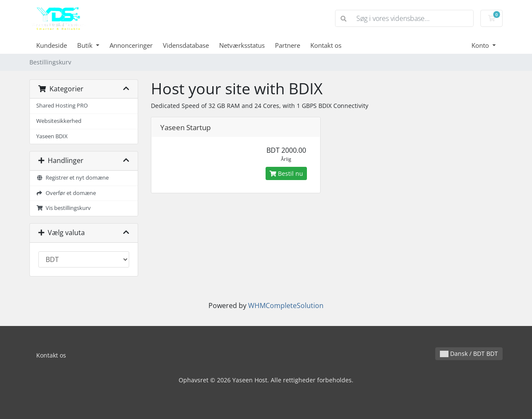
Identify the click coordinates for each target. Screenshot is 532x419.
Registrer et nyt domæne (72, 178)
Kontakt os (326, 45)
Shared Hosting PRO (62, 106)
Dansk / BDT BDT (469, 354)
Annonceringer (131, 45)
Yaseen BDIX (52, 136)
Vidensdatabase (186, 45)
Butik (86, 45)
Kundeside (52, 45)
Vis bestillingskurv (64, 208)
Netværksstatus (242, 45)
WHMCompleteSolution (286, 306)
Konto (481, 45)
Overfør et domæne (66, 193)
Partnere (288, 45)
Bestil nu (286, 173)
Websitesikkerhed (59, 121)
